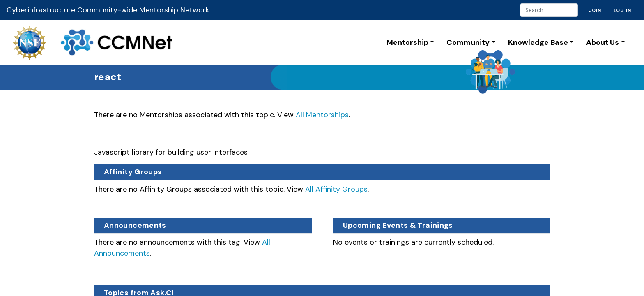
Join (595, 10)
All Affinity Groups (336, 189)
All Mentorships (322, 115)
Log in (622, 10)
